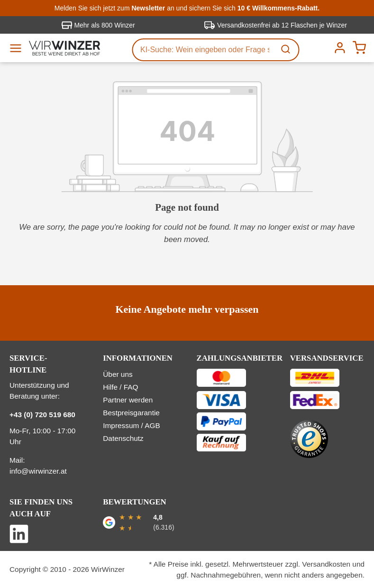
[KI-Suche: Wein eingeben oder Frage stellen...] (204, 50)
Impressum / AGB (131, 425)
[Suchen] (286, 50)
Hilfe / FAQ (120, 387)
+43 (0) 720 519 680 (42, 415)
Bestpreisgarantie (131, 413)
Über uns (118, 374)
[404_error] (187, 137)
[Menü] (19, 48)
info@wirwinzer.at (38, 471)
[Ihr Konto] (339, 48)
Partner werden (128, 400)
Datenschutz (123, 438)
